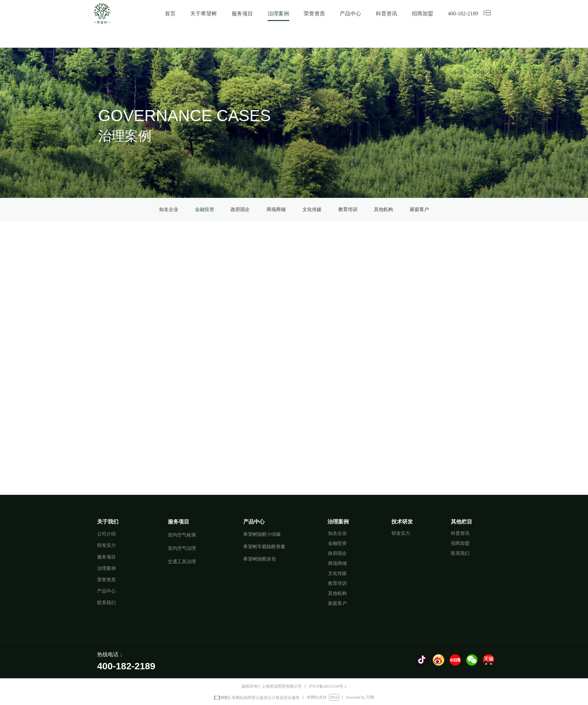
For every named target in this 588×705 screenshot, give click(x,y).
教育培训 (313, 209)
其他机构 (326, 209)
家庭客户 (339, 209)
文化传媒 (300, 209)
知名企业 (249, 209)
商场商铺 (288, 209)
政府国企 (275, 209)
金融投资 (262, 209)
